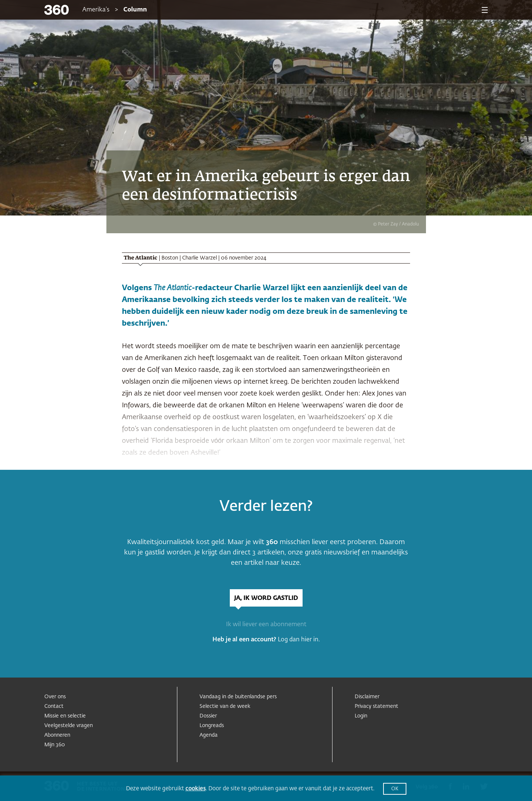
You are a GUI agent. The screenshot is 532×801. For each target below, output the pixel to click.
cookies (196, 789)
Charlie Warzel (199, 258)
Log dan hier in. (299, 640)
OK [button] (395, 789)
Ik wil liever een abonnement (266, 625)
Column (135, 10)
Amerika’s (96, 10)
